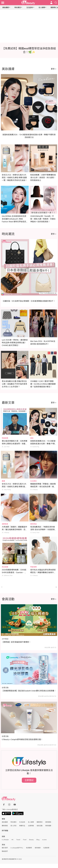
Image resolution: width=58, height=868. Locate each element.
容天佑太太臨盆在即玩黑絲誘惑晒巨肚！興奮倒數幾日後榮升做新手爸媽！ (43, 572)
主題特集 (31, 826)
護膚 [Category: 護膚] (3, 481)
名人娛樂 (42, 7)
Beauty (31, 840)
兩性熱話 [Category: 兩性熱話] (33, 524)
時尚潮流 (18, 7)
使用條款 (38, 848)
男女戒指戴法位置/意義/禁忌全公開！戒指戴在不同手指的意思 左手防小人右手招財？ (14, 384)
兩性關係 (48, 822)
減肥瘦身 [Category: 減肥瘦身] (5, 524)
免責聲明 (29, 848)
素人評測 (13, 826)
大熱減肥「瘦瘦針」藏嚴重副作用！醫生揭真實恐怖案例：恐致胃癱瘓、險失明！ (14, 530)
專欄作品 (22, 826)
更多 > (54, 69)
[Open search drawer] (56, 3)
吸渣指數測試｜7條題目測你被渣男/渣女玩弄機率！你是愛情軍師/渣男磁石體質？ (43, 530)
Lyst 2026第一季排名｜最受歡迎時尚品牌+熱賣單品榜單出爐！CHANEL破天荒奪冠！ (15, 343)
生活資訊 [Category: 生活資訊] (33, 481)
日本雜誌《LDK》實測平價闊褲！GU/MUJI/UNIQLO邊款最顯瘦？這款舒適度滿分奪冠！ (43, 384)
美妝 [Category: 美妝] (32, 438)
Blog (38, 840)
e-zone (44, 840)
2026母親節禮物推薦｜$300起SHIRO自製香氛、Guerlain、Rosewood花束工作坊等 (14, 572)
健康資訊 (54, 7)
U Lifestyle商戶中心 (17, 848)
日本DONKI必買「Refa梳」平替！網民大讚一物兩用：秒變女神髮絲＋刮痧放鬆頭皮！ (43, 219)
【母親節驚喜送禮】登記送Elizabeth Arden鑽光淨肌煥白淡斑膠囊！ (29, 691)
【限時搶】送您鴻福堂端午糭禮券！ (16, 642)
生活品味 (30, 7)
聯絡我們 (5, 851)
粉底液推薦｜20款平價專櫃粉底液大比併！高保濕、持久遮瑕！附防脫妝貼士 (43, 178)
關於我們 (5, 848)
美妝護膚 (6, 7)
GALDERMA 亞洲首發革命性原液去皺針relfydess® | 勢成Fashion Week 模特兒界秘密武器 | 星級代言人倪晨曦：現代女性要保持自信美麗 (14, 222)
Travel (18, 840)
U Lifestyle (5, 840)
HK (12, 840)
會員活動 (40, 826)
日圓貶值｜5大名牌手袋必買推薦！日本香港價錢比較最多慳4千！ (29, 301)
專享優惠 (48, 826)
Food (25, 840)
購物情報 (5, 826)
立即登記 (29, 780)
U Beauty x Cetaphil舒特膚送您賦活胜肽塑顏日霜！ (22, 739)
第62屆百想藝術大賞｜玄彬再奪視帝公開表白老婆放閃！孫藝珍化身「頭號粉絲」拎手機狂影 (15, 444)
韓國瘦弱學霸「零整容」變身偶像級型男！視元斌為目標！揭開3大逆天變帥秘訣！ (43, 487)
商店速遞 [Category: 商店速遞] (5, 567)
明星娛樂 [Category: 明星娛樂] (5, 438)
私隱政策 (46, 848)
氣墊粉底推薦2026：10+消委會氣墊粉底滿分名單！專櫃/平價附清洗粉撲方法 (43, 444)
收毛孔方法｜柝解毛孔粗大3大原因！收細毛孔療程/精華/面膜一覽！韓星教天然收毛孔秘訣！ (14, 178)
